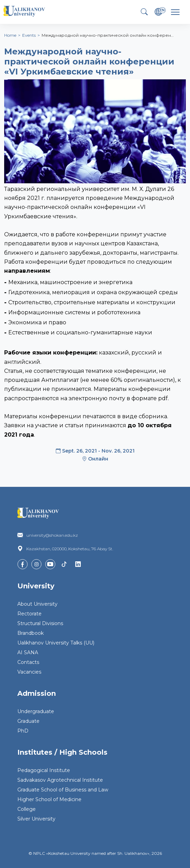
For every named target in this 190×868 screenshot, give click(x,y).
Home (10, 35)
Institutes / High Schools (62, 752)
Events (29, 35)
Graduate (28, 721)
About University (37, 604)
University (36, 586)
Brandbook (31, 633)
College (27, 809)
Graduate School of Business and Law (63, 790)
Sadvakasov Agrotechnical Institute (60, 780)
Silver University (36, 819)
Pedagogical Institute (44, 770)
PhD (23, 731)
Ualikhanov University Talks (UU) (56, 643)
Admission (37, 693)
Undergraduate (36, 711)
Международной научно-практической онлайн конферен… (108, 35)
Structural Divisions (40, 623)
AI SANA (28, 652)
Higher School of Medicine (49, 799)
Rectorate (29, 614)
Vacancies (29, 672)
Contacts (28, 662)
